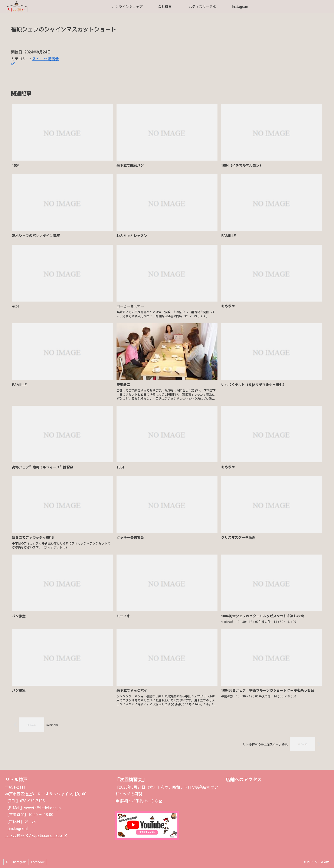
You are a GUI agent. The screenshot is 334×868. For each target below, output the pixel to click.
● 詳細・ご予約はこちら (139, 801)
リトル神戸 (17, 835)
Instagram (19, 862)
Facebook (38, 862)
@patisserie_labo (49, 835)
